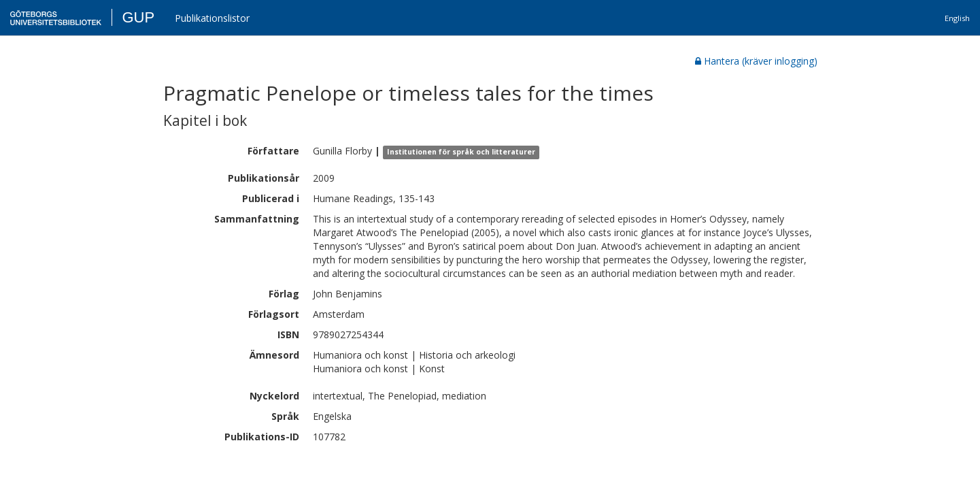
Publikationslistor (212, 18)
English (957, 18)
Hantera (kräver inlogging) (756, 61)
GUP (138, 17)
